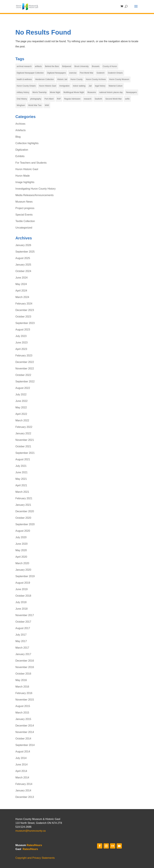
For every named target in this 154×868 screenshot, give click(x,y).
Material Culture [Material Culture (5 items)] (116, 86)
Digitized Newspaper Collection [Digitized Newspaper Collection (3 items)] (30, 73)
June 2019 (22, 589)
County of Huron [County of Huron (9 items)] (110, 66)
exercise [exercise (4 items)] (73, 73)
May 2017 (21, 641)
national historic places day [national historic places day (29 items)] (111, 92)
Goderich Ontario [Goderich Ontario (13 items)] (115, 73)
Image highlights (25, 182)
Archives (20, 124)
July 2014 (21, 758)
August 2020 (23, 531)
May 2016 (21, 680)
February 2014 (24, 784)
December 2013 (25, 797)
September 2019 (25, 576)
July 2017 (21, 635)
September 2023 (25, 323)
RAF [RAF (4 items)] (59, 99)
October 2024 (23, 271)
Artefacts (21, 130)
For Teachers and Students (31, 163)
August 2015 (23, 706)
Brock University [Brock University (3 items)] (82, 66)
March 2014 (22, 778)
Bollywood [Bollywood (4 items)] (67, 66)
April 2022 (21, 414)
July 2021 (21, 466)
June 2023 (22, 343)
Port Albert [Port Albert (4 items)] (49, 99)
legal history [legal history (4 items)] (100, 86)
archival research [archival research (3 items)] (24, 66)
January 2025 (23, 265)
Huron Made (23, 176)
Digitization (22, 150)
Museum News (24, 202)
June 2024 (22, 278)
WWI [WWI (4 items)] (47, 105)
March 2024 (22, 297)
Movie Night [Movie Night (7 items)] (55, 92)
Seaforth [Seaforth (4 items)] (98, 99)
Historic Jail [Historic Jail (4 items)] (62, 79)
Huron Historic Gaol (27, 169)
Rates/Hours (34, 845)
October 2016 (23, 674)
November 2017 (25, 615)
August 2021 (23, 459)
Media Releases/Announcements (35, 195)
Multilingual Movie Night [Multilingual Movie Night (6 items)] (74, 92)
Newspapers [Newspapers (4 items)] (131, 92)
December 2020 (25, 511)
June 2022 (22, 401)
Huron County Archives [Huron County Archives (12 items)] (96, 79)
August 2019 (23, 583)
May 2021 (21, 479)
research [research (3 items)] (88, 99)
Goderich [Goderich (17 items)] (101, 73)
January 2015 (23, 719)
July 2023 (21, 336)
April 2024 (21, 291)
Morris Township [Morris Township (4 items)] (40, 92)
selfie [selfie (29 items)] (127, 99)
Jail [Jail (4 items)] (90, 86)
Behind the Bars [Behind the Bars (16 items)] (52, 66)
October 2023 (23, 317)
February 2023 (24, 356)
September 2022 (25, 381)
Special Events (24, 215)
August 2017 (23, 628)
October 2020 (23, 518)
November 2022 (25, 369)
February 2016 (24, 693)
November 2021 (25, 440)
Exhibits (20, 156)
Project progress (25, 208)
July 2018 (21, 602)
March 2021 (22, 492)
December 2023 (25, 310)
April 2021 (21, 485)
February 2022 (24, 427)
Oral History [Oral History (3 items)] (22, 99)
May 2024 (21, 284)
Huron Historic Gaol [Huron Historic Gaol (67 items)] (48, 86)
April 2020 (21, 557)
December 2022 (25, 362)
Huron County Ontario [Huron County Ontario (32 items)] (26, 86)
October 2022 (23, 375)
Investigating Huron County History (36, 189)
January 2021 (23, 505)
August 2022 (23, 388)
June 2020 (22, 544)
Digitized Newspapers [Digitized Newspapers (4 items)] (56, 73)
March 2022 (22, 420)
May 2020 (21, 550)
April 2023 (21, 349)
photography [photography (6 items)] (36, 99)
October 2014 (23, 739)
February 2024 (24, 304)
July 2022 (21, 394)
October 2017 (23, 622)
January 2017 (23, 654)
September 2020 (25, 524)
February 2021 (24, 498)
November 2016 (25, 667)
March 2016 (22, 687)
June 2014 (22, 765)
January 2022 (23, 433)
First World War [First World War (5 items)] (87, 73)
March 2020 (22, 563)
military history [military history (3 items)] (23, 92)
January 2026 (23, 245)
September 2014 (25, 745)
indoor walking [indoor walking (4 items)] (79, 86)
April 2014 (21, 771)
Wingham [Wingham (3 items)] (21, 105)
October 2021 (23, 446)
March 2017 (22, 648)
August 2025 (23, 258)
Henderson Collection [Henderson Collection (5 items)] (45, 79)
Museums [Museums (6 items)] (92, 92)
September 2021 (25, 453)
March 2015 (22, 713)
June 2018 (22, 609)
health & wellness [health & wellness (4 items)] (24, 79)
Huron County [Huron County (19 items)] (77, 79)
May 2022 (21, 407)
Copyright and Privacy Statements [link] (35, 858)
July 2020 (21, 537)
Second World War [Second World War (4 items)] (114, 99)
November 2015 (25, 700)
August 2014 (23, 752)
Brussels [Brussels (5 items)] (96, 66)
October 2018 (23, 596)
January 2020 (23, 570)
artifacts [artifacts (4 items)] (38, 66)
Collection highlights (27, 143)
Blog (18, 137)
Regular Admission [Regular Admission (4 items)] (72, 99)
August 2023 (23, 330)
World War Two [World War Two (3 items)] (35, 105)
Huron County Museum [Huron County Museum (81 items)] (119, 79)
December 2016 (25, 661)
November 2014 (25, 732)
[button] (136, 8)
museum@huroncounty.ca (31, 831)
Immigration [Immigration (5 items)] (64, 86)
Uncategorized (24, 228)
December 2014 (25, 726)
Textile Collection (25, 221)
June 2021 (22, 472)
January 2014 (23, 790)
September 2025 (25, 252)
